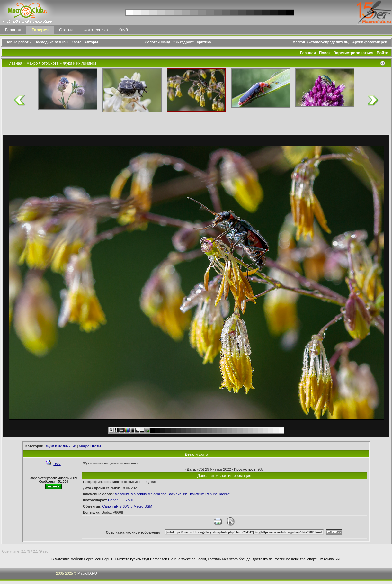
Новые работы (18, 42)
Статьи (66, 30)
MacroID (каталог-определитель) (321, 42)
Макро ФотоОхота (42, 63)
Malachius (139, 494)
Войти (383, 53)
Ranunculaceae (218, 494)
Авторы (91, 42)
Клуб (123, 30)
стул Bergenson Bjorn (159, 559)
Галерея (40, 30)
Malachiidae (157, 494)
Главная (13, 30)
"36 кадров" (184, 42)
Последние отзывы (51, 42)
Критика (204, 42)
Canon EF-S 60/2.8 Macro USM (127, 506)
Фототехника (95, 30)
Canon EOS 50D (121, 500)
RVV (57, 464)
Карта (76, 42)
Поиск (325, 53)
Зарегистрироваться (354, 53)
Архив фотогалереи (370, 42)
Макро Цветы (90, 446)
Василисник (177, 494)
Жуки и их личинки (79, 63)
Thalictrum (196, 494)
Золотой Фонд (158, 42)
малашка (122, 494)
